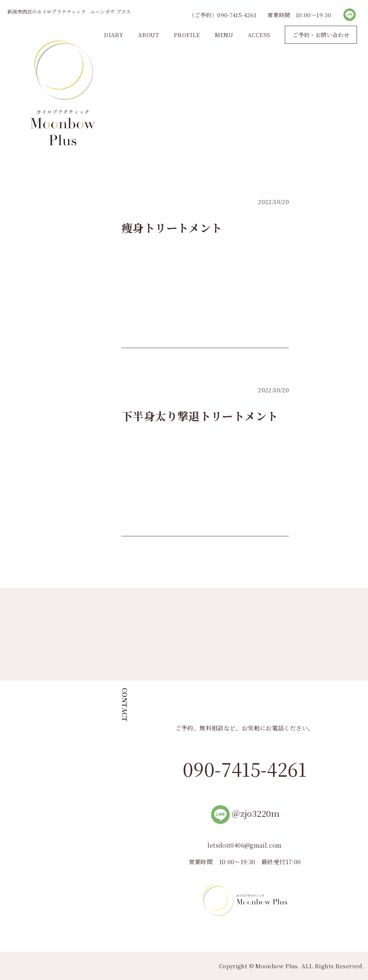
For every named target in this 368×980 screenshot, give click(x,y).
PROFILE (187, 35)
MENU (224, 35)
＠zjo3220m (245, 813)
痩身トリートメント (172, 228)
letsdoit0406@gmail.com (245, 845)
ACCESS (259, 35)
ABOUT (148, 35)
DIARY (114, 35)
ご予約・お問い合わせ (321, 35)
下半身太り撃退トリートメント (200, 416)
